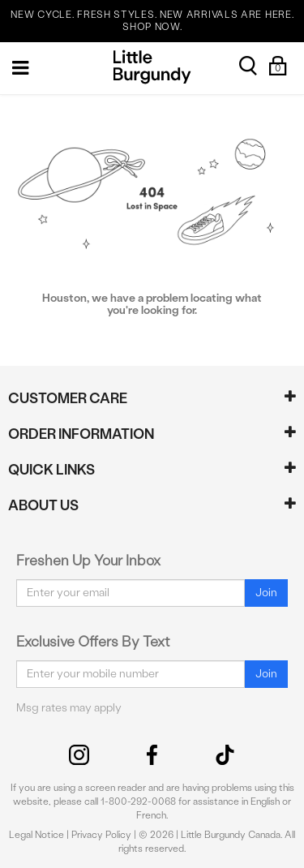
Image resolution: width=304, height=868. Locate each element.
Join (266, 593)
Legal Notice (36, 835)
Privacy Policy (101, 835)
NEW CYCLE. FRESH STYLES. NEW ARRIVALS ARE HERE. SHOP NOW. (152, 21)
